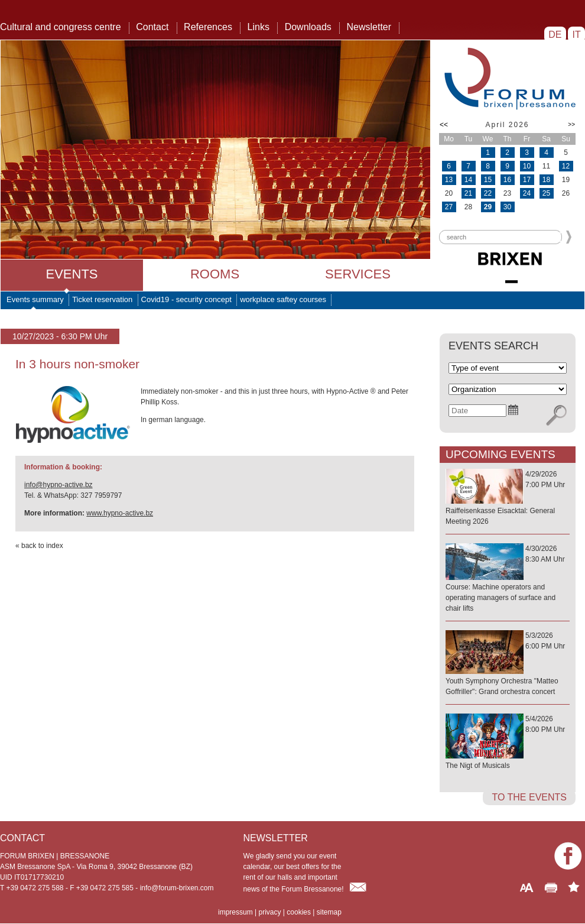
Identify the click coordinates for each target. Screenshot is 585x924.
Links (259, 27)
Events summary (35, 299)
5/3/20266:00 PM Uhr (508, 664)
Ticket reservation (102, 299)
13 (449, 180)
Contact (152, 27)
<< (444, 125)
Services (358, 274)
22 (488, 193)
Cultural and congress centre (61, 27)
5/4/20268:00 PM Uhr (508, 743)
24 (527, 193)
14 (468, 180)
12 (566, 166)
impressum (235, 912)
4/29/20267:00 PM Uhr (508, 498)
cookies (299, 912)
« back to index (39, 546)
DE (555, 35)
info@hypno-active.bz (58, 485)
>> (571, 124)
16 (507, 180)
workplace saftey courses (283, 299)
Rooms (215, 274)
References (208, 27)
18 (546, 180)
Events (71, 274)
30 (507, 207)
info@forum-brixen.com (177, 888)
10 (527, 166)
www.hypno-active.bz (120, 513)
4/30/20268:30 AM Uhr (508, 579)
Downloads (308, 27)
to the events (529, 797)
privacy (269, 912)
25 (546, 193)
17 (527, 180)
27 (449, 207)
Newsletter (369, 27)
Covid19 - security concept (186, 299)
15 (488, 180)
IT (576, 35)
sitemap (329, 912)
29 (488, 207)
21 (468, 193)
